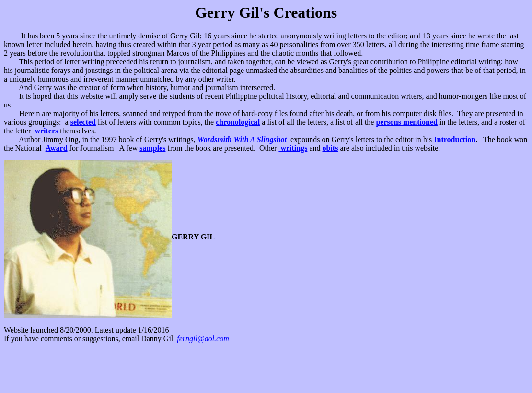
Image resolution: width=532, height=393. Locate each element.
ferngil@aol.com (203, 339)
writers (45, 131)
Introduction (455, 139)
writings (293, 148)
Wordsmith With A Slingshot (242, 139)
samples (152, 148)
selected (83, 122)
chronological (238, 122)
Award (57, 148)
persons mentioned (406, 122)
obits (330, 148)
